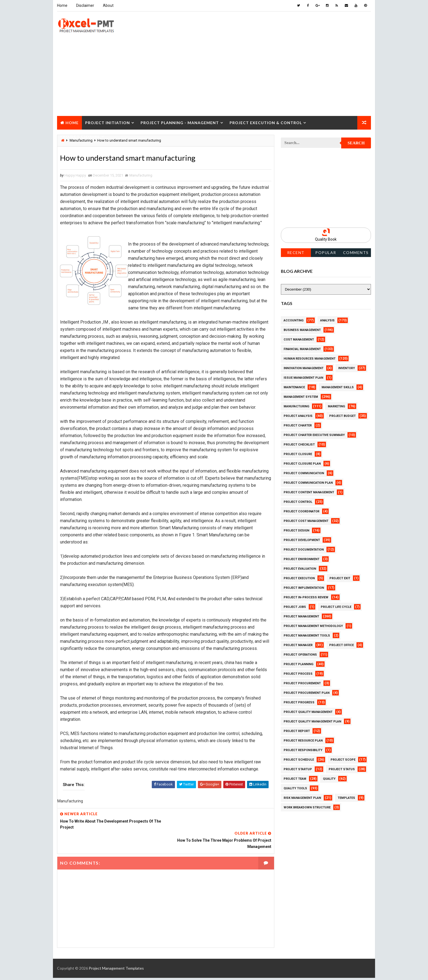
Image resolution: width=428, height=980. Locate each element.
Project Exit (340, 578)
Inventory (347, 368)
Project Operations (300, 654)
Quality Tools (295, 788)
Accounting (294, 320)
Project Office (341, 645)
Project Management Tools (307, 635)
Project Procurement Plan (307, 693)
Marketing (336, 406)
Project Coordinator (301, 511)
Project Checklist (299, 444)
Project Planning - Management (180, 122)
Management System (301, 397)
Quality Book (326, 239)
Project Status (342, 769)
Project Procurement (302, 683)
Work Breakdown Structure (307, 807)
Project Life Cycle (336, 607)
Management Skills (338, 387)
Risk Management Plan (302, 798)
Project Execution (299, 578)
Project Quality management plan (312, 721)
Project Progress (299, 702)
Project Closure (80, 136)
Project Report (297, 731)
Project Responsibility (303, 750)
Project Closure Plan (302, 463)
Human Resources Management (310, 358)
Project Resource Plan (303, 740)
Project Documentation (304, 549)
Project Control (298, 502)
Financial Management (302, 349)
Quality (329, 779)
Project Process (298, 673)
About (108, 5)
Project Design (296, 530)
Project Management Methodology (313, 626)
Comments (356, 252)
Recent (296, 252)
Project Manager (298, 645)
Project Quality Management (308, 712)
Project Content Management (309, 492)
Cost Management (299, 339)
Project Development (302, 540)
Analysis (327, 320)
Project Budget (342, 416)
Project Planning (298, 664)
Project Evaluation (300, 568)
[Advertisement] (214, 77)
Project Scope (343, 759)
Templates (346, 798)
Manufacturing (141, 175)
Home (62, 5)
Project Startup (298, 769)
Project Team (295, 779)
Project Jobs (295, 607)
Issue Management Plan (303, 377)
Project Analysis (298, 416)
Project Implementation (304, 588)
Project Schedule (299, 759)
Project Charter (298, 425)
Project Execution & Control (266, 122)
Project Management (301, 616)
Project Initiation (108, 122)
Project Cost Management (306, 521)
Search (356, 143)
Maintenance (294, 387)
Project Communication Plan (308, 482)
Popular (326, 252)
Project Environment (301, 559)
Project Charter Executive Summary (314, 435)
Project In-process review (306, 597)
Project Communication (304, 473)
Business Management (302, 330)
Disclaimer (85, 5)
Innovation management (304, 368)
